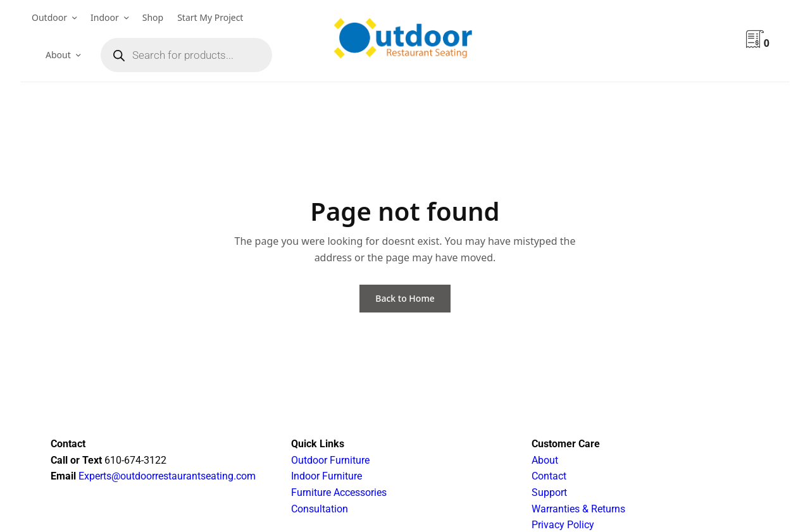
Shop (153, 17)
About (58, 55)
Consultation (320, 509)
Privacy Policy (563, 525)
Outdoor (49, 17)
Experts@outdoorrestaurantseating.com (166, 476)
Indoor (105, 17)
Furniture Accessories (339, 492)
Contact (549, 476)
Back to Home (405, 298)
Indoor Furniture (327, 476)
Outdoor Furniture (330, 460)
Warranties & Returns (578, 509)
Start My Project (210, 17)
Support (549, 492)
